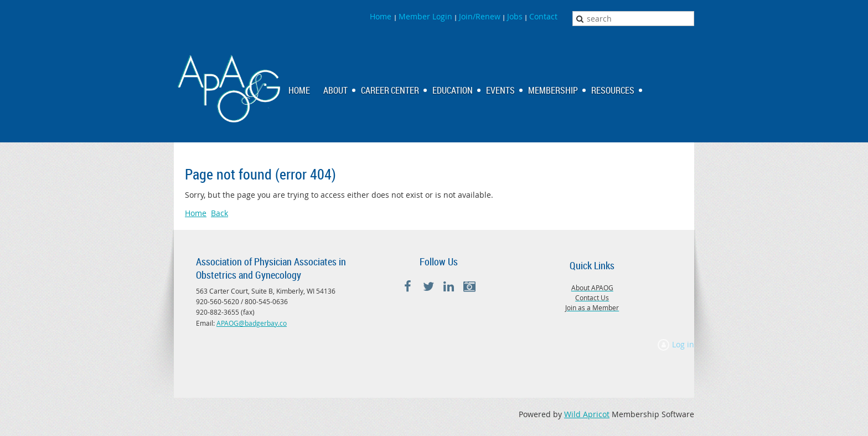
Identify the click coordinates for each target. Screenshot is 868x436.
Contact (543, 16)
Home (382, 16)
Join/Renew (480, 16)
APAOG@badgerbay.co (252, 323)
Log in (683, 344)
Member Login (425, 16)
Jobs (515, 16)
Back (219, 213)
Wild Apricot (587, 414)
